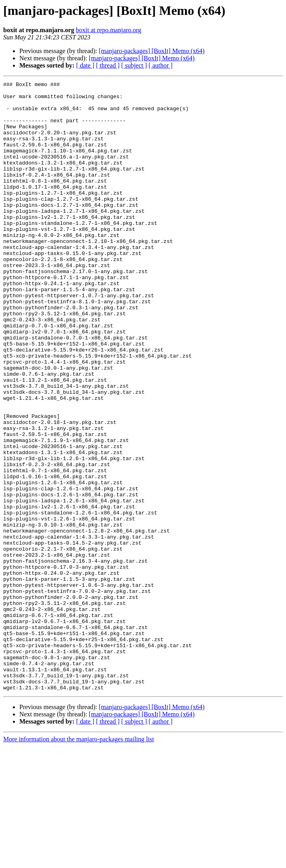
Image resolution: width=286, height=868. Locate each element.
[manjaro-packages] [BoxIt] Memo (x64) (152, 51)
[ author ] (161, 65)
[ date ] (85, 65)
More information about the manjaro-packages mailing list (79, 861)
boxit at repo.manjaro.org (108, 30)
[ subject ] (134, 65)
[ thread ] (108, 65)
